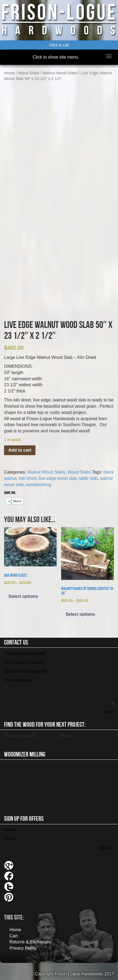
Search (66, 735)
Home (9, 73)
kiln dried (28, 478)
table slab (89, 478)
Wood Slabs (29, 73)
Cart (14, 936)
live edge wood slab (58, 478)
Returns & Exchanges (30, 942)
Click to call (59, 45)
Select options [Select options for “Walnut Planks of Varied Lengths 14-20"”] (80, 614)
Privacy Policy (23, 948)
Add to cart (20, 450)
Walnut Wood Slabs (60, 73)
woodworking (39, 485)
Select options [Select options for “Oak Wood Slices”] (23, 596)
